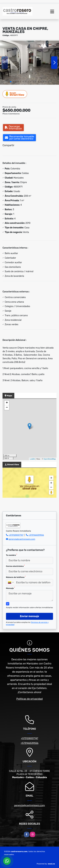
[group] (29, 63)
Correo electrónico (15, 566)
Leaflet (32, 459)
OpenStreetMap (50, 459)
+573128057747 (16, 535)
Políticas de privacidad (29, 699)
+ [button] (7, 403)
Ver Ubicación (28, 486)
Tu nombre (11, 555)
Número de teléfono (16, 577)
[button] (11, 82)
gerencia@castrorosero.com (22, 539)
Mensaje (10, 588)
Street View (15, 94)
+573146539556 (36, 535)
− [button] (7, 408)
